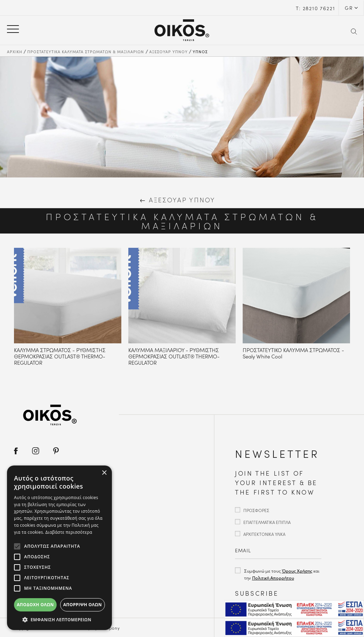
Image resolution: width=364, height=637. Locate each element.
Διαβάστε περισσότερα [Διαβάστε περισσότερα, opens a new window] (69, 532)
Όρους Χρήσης (297, 571)
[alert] (59, 548)
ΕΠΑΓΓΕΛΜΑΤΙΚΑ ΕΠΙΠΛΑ (267, 522)
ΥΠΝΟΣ (200, 51)
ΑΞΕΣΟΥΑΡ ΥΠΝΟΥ (169, 51)
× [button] (104, 473)
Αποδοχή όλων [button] (35, 605)
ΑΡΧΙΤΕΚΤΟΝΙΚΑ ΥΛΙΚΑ (264, 534)
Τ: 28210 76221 (315, 8)
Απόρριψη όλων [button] (83, 605)
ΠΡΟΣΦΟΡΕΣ (256, 510)
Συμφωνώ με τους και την (282, 574)
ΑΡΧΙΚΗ (15, 51)
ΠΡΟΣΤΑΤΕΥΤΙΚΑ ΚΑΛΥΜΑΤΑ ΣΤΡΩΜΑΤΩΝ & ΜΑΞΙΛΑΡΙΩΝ (86, 51)
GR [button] (349, 8)
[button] (59, 619)
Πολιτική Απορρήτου (273, 578)
